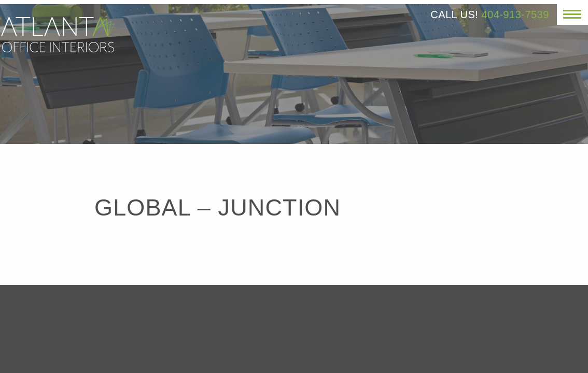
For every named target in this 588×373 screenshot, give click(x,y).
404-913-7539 (515, 15)
